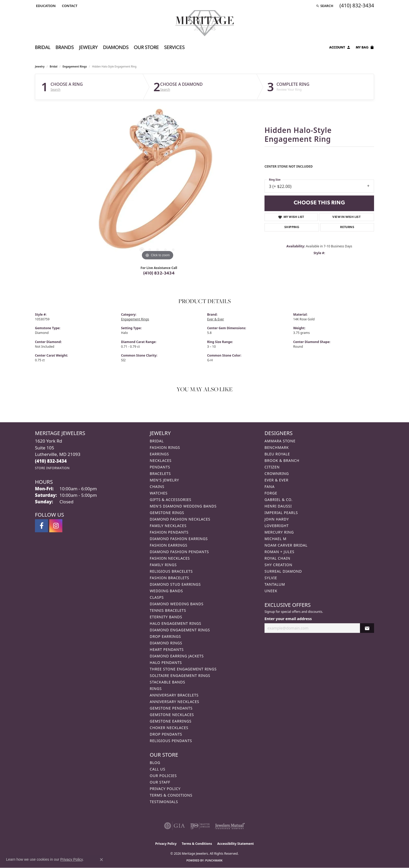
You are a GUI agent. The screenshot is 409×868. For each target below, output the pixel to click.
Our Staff (160, 782)
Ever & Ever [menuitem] (276, 480)
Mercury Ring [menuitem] (279, 532)
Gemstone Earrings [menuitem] (171, 721)
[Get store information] (52, 468)
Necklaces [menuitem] (161, 460)
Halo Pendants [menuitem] (166, 662)
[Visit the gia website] (175, 826)
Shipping (292, 227)
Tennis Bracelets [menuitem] (168, 610)
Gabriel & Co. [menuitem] (278, 500)
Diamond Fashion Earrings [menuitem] (179, 539)
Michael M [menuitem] (275, 539)
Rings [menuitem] (156, 689)
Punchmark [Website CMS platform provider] (214, 860)
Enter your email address (288, 619)
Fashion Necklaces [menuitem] (170, 558)
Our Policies (163, 776)
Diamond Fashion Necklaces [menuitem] (180, 519)
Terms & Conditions (171, 795)
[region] (158, 183)
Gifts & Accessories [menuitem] (171, 500)
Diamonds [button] (116, 48)
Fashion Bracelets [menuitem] (169, 578)
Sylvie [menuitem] (271, 578)
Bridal (54, 66)
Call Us (158, 769)
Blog (155, 763)
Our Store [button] (146, 48)
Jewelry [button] (88, 48)
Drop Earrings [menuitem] (165, 636)
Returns (347, 227)
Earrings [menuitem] (159, 454)
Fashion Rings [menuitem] (165, 447)
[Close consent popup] (101, 860)
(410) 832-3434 (159, 273)
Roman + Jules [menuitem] (279, 552)
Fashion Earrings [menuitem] (169, 545)
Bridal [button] (43, 48)
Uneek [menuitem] (271, 591)
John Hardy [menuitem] (277, 519)
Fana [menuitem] (270, 487)
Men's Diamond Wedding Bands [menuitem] (183, 506)
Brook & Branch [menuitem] (282, 460)
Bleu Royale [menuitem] (277, 454)
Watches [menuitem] (159, 493)
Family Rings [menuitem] (163, 565)
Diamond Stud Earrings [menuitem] (175, 584)
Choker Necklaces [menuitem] (169, 728)
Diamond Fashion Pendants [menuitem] (179, 552)
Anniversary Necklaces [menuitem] (175, 702)
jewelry (40, 66)
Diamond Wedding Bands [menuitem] (177, 604)
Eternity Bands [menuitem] (166, 617)
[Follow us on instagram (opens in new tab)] (56, 526)
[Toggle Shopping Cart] (365, 48)
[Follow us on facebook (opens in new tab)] (41, 526)
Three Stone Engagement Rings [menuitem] (183, 669)
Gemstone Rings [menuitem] (167, 513)
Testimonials (164, 802)
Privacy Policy (165, 789)
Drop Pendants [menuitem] (166, 734)
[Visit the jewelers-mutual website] (230, 826)
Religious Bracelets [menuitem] (171, 571)
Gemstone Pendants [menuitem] (171, 708)
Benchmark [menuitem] (277, 447)
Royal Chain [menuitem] (277, 558)
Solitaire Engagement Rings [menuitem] (180, 676)
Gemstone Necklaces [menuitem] (172, 715)
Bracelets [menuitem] (160, 473)
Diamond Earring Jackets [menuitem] (177, 656)
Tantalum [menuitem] (275, 584)
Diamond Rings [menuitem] (166, 643)
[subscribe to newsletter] (367, 628)
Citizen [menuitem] (272, 467)
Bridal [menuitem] (157, 441)
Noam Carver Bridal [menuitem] (286, 545)
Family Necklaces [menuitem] (168, 526)
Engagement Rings (75, 66)
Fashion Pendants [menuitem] (169, 532)
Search (56, 90)
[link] (69, 6)
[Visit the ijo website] (200, 826)
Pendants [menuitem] (160, 467)
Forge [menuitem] (271, 493)
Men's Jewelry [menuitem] (164, 480)
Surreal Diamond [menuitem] (283, 571)
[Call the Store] (51, 461)
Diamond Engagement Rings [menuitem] (180, 630)
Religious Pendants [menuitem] (171, 741)
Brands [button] (65, 48)
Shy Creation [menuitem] (278, 565)
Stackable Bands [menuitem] (167, 682)
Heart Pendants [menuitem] (167, 649)
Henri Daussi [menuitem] (278, 506)
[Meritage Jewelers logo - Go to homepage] (205, 23)
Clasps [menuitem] (157, 597)
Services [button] (174, 48)
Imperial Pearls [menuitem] (281, 513)
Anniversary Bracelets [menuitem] (174, 695)
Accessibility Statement (236, 844)
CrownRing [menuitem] (277, 473)
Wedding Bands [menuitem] (166, 591)
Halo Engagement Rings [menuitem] (176, 623)
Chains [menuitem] (157, 487)
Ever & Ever (216, 319)
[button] (45, 6)
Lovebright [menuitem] (277, 526)
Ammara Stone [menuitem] (280, 441)
